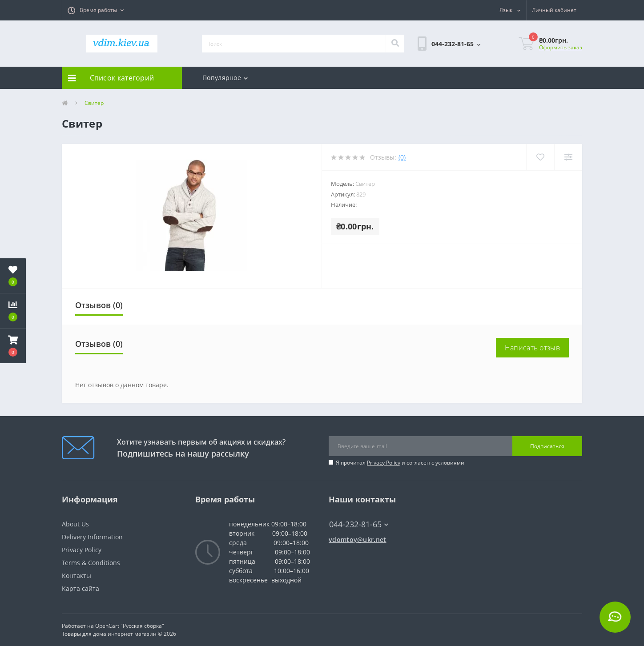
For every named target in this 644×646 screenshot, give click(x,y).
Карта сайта (80, 588)
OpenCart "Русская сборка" (130, 626)
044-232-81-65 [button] (359, 524)
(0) (402, 157)
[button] (96, 10)
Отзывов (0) (99, 305)
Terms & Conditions (91, 563)
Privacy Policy (384, 463)
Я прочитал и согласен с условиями (400, 463)
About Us (75, 524)
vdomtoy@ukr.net (358, 540)
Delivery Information (92, 537)
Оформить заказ (561, 47)
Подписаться (547, 446)
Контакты (76, 576)
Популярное (225, 78)
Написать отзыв (532, 348)
